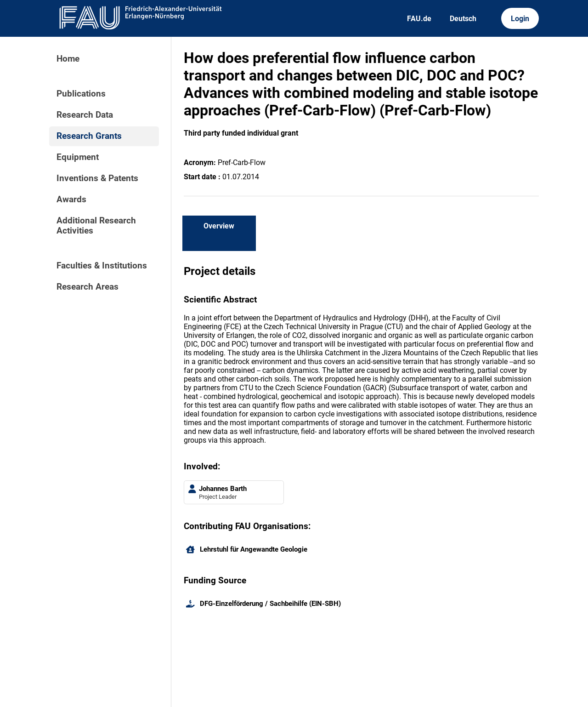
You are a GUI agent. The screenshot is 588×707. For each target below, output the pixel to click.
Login (520, 19)
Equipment (78, 157)
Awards (71, 200)
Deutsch (463, 19)
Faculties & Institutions (102, 266)
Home (68, 59)
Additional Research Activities (96, 226)
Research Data (85, 115)
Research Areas (88, 287)
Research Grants (89, 136)
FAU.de (419, 19)
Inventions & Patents (97, 178)
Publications (81, 94)
